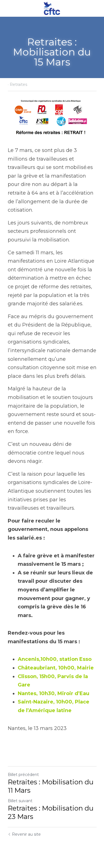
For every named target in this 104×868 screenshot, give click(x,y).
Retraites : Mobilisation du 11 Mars (51, 786)
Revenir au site (24, 834)
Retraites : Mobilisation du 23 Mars (51, 812)
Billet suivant (20, 801)
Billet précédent (23, 775)
